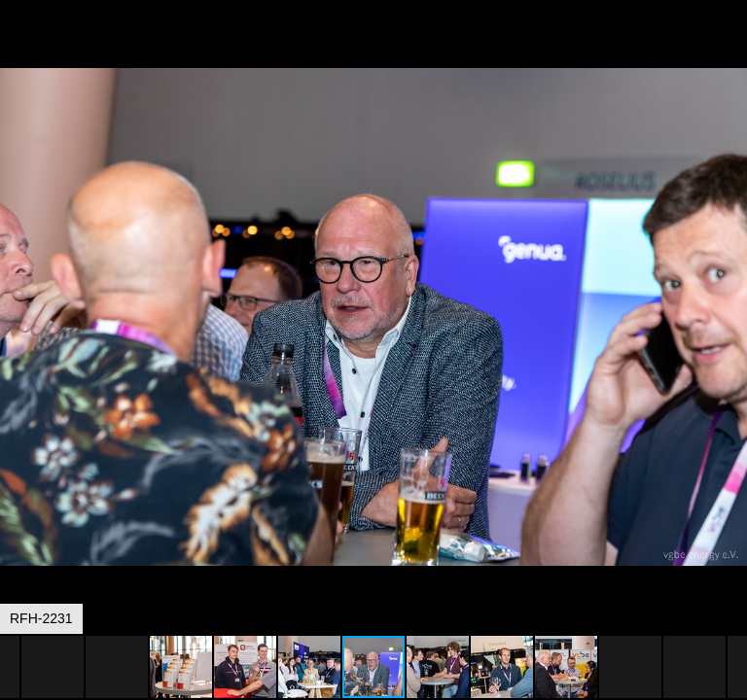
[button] (729, 51)
